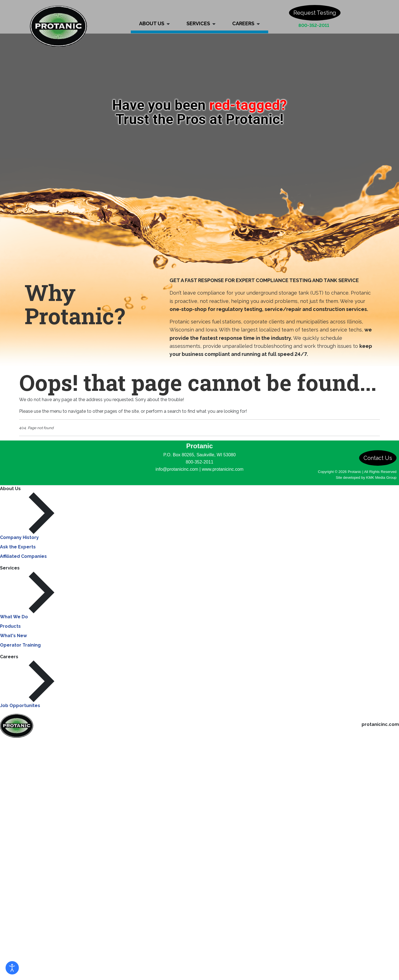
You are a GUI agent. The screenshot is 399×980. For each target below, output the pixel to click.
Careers (9, 657)
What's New (13, 636)
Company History (19, 537)
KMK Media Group (381, 478)
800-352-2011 (314, 25)
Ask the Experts (18, 547)
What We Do (14, 617)
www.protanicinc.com (222, 469)
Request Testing (315, 13)
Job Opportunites (20, 706)
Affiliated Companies (23, 556)
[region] (199, 111)
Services (10, 568)
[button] (154, 17)
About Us (10, 489)
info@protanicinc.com (177, 469)
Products (10, 626)
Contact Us (378, 458)
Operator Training (20, 645)
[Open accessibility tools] (12, 968)
